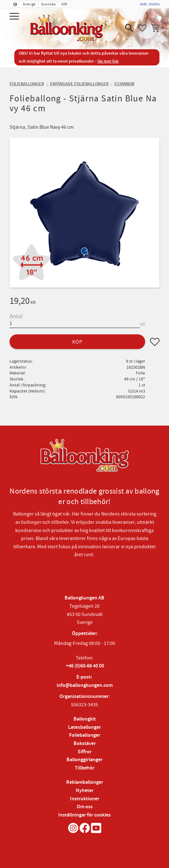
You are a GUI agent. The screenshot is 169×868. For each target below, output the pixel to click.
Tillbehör (85, 768)
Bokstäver (85, 744)
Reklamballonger (85, 782)
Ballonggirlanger (84, 760)
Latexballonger (84, 727)
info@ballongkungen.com (85, 685)
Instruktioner (85, 799)
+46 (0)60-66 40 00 (85, 666)
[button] (15, 17)
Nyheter (85, 791)
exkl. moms (150, 4)
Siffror (85, 752)
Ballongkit (85, 719)
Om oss (85, 807)
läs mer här (108, 61)
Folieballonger (85, 735)
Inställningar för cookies (84, 815)
